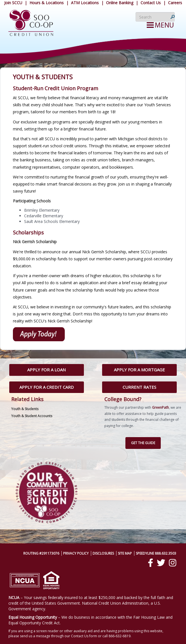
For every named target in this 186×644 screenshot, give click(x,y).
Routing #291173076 (41, 553)
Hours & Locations (47, 3)
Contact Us (151, 3)
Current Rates (139, 387)
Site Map (125, 553)
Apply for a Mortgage (139, 370)
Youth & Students (25, 409)
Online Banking (120, 3)
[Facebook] (151, 563)
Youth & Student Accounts (32, 416)
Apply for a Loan (46, 370)
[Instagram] (173, 563)
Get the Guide (143, 443)
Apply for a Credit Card (47, 387)
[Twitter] (161, 563)
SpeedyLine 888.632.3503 (156, 553)
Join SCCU (13, 3)
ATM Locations (85, 3)
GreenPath (160, 407)
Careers (175, 3)
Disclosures (103, 553)
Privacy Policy (76, 553)
